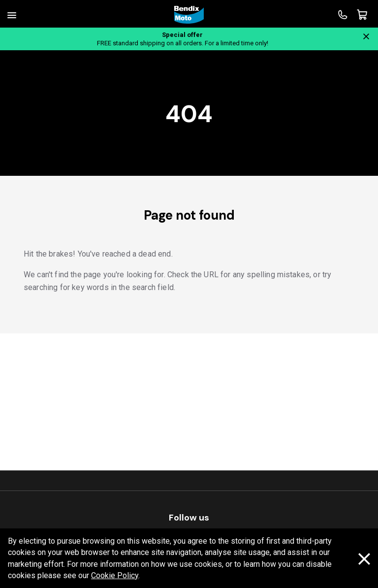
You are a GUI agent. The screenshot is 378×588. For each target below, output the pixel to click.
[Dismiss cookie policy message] (364, 559)
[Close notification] (366, 36)
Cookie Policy (115, 575)
